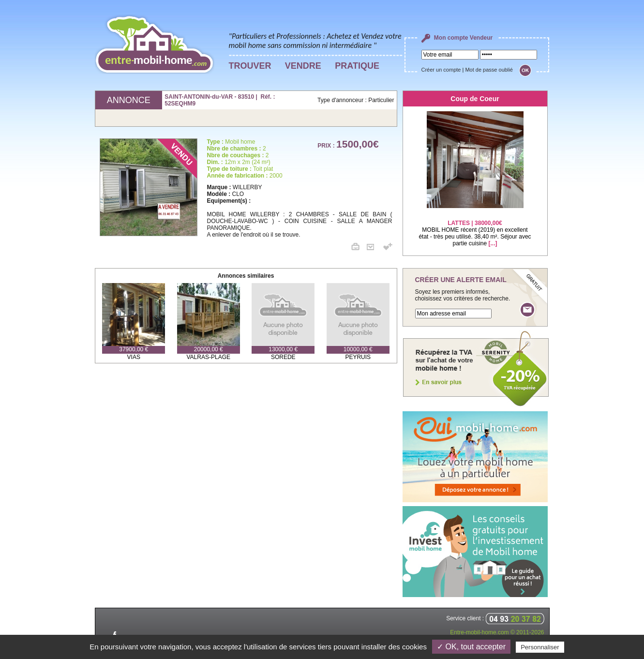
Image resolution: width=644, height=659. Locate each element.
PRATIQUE (357, 66)
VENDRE (303, 66)
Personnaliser (540, 647)
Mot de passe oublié (489, 70)
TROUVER (250, 66)
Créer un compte (441, 70)
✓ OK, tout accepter (471, 647)
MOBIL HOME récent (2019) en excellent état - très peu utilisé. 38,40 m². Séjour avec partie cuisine (475, 227)
